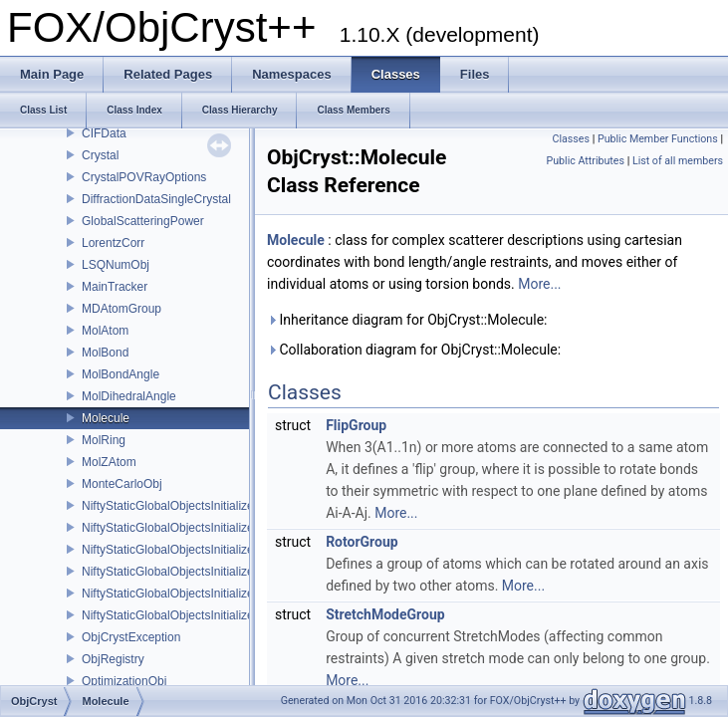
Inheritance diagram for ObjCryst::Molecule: (407, 320)
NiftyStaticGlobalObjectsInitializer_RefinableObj (208, 528)
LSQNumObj (116, 265)
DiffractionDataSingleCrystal (156, 199)
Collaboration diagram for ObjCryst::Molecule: (414, 350)
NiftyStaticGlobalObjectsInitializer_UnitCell (194, 615)
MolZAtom (109, 462)
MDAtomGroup (121, 309)
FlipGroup (356, 425)
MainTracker (115, 287)
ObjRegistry (113, 659)
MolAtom (105, 331)
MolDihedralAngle (129, 396)
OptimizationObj (124, 681)
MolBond (105, 353)
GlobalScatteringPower (143, 221)
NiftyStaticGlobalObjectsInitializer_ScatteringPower (217, 594)
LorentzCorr (113, 243)
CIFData (104, 133)
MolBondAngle (121, 374)
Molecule (106, 418)
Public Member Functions (658, 139)
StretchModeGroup (385, 614)
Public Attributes (585, 161)
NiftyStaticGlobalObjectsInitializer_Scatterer (197, 550)
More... (539, 284)
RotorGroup (362, 542)
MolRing (104, 440)
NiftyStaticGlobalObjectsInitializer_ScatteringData (213, 572)
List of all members (678, 161)
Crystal (100, 155)
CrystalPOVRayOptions (144, 177)
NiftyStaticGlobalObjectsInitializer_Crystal (192, 506)
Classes (571, 139)
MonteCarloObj (122, 484)
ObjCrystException (131, 637)
